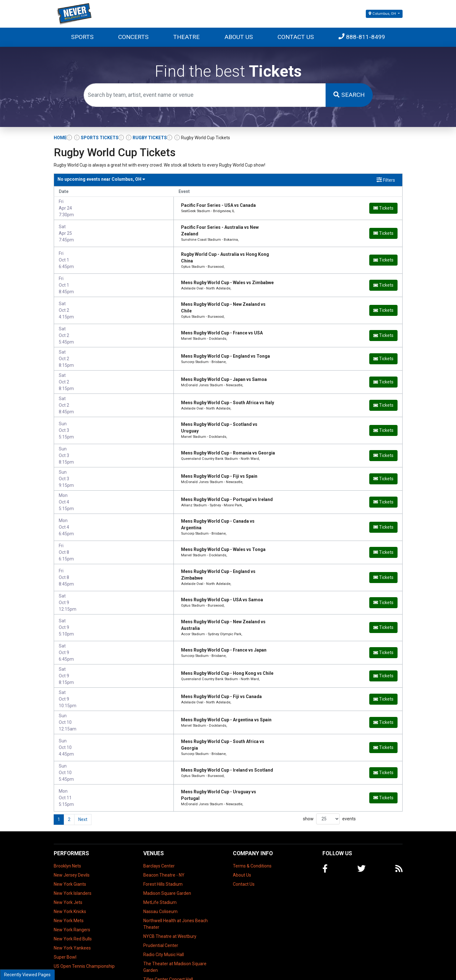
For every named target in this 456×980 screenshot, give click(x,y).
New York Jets (68, 869)
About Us (239, 37)
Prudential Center (161, 912)
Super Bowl (65, 923)
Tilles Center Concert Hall (168, 946)
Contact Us (296, 37)
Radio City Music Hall (164, 921)
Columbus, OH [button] (383, 14)
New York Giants (70, 851)
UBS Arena (154, 955)
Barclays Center (159, 832)
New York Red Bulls (73, 905)
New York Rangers (72, 896)
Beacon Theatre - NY (164, 841)
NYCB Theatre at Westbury (170, 903)
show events (329, 786)
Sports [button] (82, 37)
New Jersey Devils (72, 841)
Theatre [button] (186, 37)
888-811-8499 (362, 37)
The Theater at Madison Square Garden (175, 933)
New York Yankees (72, 914)
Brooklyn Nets (67, 832)
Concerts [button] (133, 37)
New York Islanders (73, 860)
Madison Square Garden (167, 860)
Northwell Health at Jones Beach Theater (176, 890)
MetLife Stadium (160, 869)
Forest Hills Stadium (163, 851)
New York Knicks (70, 878)
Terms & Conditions (252, 832)
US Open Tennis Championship (84, 933)
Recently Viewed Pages (27, 975)
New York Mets (69, 887)
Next (83, 786)
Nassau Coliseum (160, 878)
